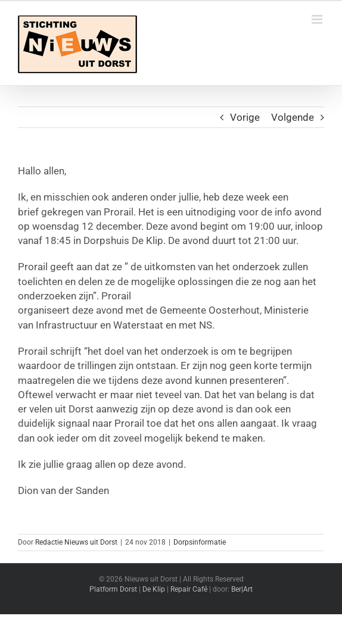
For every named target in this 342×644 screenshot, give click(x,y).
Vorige (245, 117)
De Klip (154, 589)
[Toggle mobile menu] (318, 19)
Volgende (293, 117)
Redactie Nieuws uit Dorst (76, 542)
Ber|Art (242, 589)
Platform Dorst (113, 589)
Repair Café (189, 589)
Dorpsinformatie (200, 542)
